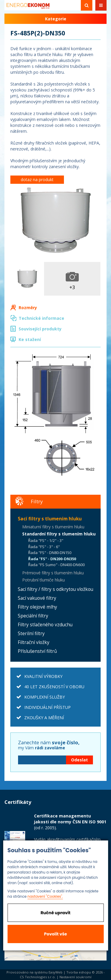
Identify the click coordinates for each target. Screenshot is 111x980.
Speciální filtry (33, 616)
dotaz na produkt (37, 180)
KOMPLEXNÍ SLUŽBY (45, 697)
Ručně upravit (55, 913)
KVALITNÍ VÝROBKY (43, 676)
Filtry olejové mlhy (37, 607)
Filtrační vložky (34, 642)
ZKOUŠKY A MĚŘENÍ (44, 718)
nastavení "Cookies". (45, 896)
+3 (72, 287)
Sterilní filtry (31, 634)
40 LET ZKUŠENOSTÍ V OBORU (54, 687)
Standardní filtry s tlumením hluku (59, 534)
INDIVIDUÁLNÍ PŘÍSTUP (48, 707)
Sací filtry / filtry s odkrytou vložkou (55, 589)
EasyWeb (55, 972)
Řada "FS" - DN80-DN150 (50, 553)
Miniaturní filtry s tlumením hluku (53, 527)
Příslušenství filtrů (37, 651)
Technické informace (41, 318)
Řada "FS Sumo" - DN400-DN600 (56, 565)
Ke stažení (30, 339)
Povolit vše (55, 934)
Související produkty (40, 329)
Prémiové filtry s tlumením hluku (53, 573)
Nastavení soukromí (75, 977)
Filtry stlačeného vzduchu (45, 625)
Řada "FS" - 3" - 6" (44, 547)
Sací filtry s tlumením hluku (50, 519)
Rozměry (28, 308)
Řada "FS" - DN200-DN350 (52, 559)
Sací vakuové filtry (37, 598)
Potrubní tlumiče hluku (44, 580)
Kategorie (56, 19)
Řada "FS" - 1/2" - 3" (46, 540)
